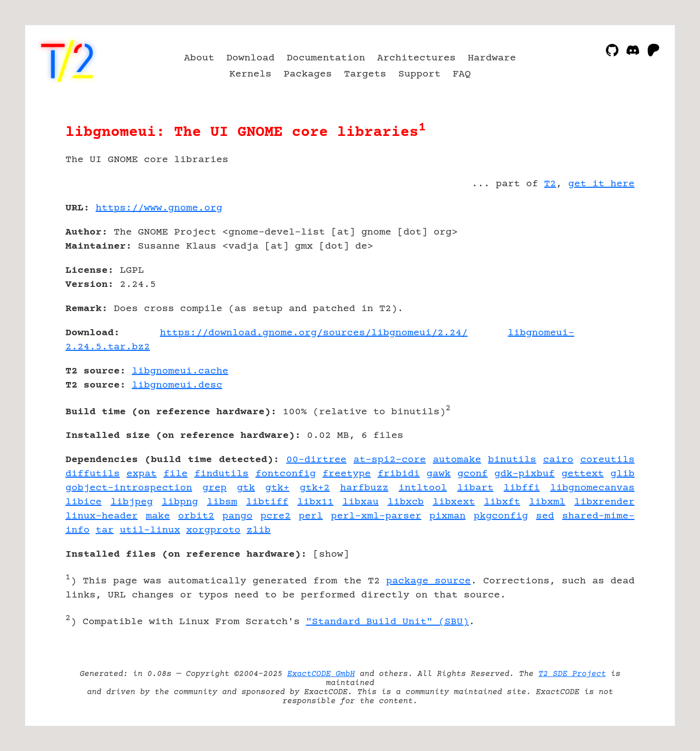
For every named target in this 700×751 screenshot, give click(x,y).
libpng (180, 502)
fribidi (399, 474)
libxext (454, 502)
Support (419, 74)
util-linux (150, 530)
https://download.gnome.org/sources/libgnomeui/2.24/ (314, 333)
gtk (246, 488)
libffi (522, 488)
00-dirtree (317, 460)
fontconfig (286, 474)
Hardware (492, 58)
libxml (547, 502)
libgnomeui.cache (180, 371)
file (176, 474)
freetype (347, 474)
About (199, 58)
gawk (439, 474)
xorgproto (213, 530)
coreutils (607, 460)
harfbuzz (364, 488)
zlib (259, 530)
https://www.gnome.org (159, 208)
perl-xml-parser (376, 516)
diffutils (93, 474)
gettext (583, 474)
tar (105, 530)
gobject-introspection (129, 488)
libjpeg (132, 502)
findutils (221, 474)
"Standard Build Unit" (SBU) (387, 622)
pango (238, 516)
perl (311, 516)
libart (475, 488)
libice (84, 502)
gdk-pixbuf (524, 474)
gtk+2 (315, 488)
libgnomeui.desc (177, 385)
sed (545, 516)
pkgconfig (501, 516)
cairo (558, 460)
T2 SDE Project (572, 674)
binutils (512, 460)
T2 (550, 184)
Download (251, 58)
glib (623, 474)
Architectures (416, 58)
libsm (222, 502)
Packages (308, 74)
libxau (360, 502)
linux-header (102, 516)
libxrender (604, 502)
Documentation (326, 58)
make (158, 516)
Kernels (251, 74)
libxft (502, 502)
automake (457, 460)
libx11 (316, 502)
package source (428, 581)
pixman (447, 516)
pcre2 (276, 516)
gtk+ (277, 488)
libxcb (406, 502)
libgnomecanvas (592, 488)
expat (141, 474)
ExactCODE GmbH (321, 674)
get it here (601, 184)
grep (214, 488)
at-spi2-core (390, 460)
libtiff (267, 502)
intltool (423, 488)
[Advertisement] (604, 267)
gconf (473, 474)
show (331, 554)
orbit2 (196, 516)
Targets (365, 74)
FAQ (461, 74)
